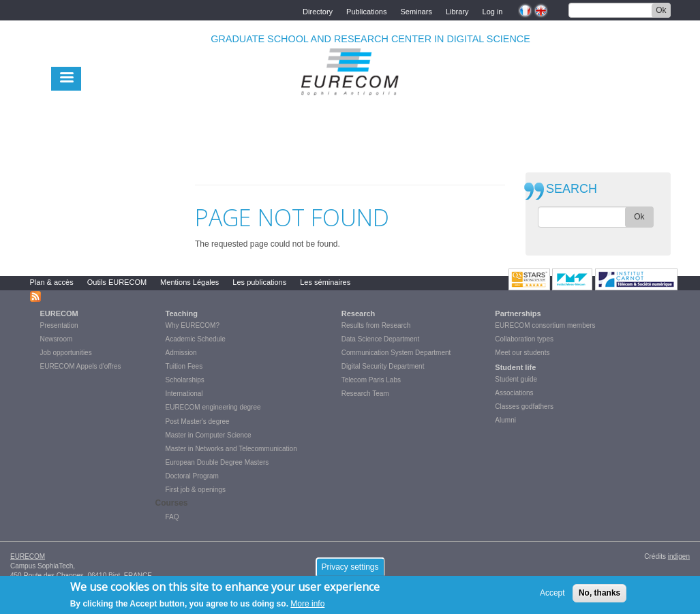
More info (307, 607)
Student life (515, 367)
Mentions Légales (189, 282)
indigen (679, 556)
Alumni (505, 420)
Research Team (365, 394)
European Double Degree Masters (217, 462)
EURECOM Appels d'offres (81, 366)
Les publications (259, 282)
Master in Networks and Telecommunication (231, 449)
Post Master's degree (198, 421)
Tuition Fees (184, 366)
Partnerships (518, 313)
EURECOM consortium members (545, 325)
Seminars (416, 11)
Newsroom (57, 339)
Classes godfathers (524, 406)
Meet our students (522, 353)
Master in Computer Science (209, 435)
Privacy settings (350, 570)
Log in (493, 11)
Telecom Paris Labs (371, 380)
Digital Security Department (383, 366)
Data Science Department (381, 339)
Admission (181, 353)
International (184, 394)
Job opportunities (66, 353)
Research (359, 313)
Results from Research (376, 325)
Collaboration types (524, 339)
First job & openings (196, 490)
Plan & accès (52, 282)
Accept (552, 596)
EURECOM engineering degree (213, 407)
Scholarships (185, 380)
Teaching (182, 313)
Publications (366, 11)
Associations (514, 393)
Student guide (516, 379)
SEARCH (572, 189)
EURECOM (59, 313)
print (495, 176)
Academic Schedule (196, 339)
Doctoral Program (192, 476)
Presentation (59, 325)
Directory (318, 11)
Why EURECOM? (193, 325)
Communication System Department (396, 353)
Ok (661, 10)
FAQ (172, 517)
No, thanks (599, 596)
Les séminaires (325, 282)
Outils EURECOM (117, 282)
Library (457, 11)
